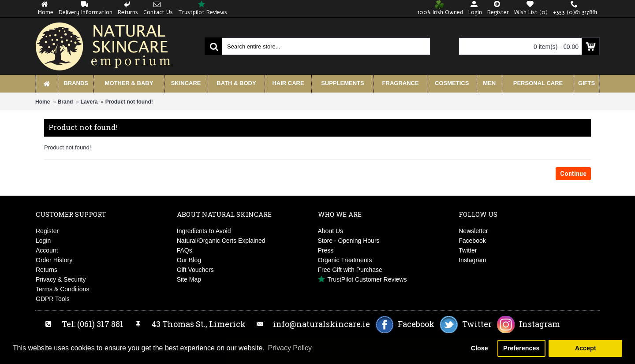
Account (47, 250)
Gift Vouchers (195, 270)
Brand (65, 102)
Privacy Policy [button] (290, 348)
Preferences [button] (521, 348)
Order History (54, 260)
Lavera (89, 102)
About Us (331, 231)
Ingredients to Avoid (204, 231)
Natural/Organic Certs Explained (221, 241)
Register (47, 231)
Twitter (468, 250)
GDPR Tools (53, 299)
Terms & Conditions (62, 289)
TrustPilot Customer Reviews (362, 280)
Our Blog (189, 260)
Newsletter (473, 231)
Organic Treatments (345, 260)
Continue (573, 174)
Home (43, 102)
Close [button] (480, 348)
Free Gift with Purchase (350, 270)
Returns (47, 270)
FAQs (185, 250)
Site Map (189, 279)
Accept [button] (586, 348)
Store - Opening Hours (349, 241)
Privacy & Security (61, 279)
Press (326, 250)
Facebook (472, 241)
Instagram (472, 260)
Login (43, 241)
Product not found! (129, 102)
